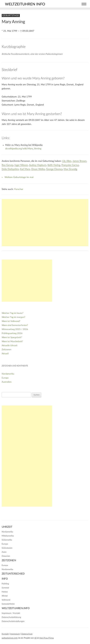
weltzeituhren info (25, 4)
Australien (7, 382)
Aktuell (5, 354)
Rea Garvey (7, 165)
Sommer (5, 588)
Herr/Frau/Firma (47, 638)
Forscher (19, 189)
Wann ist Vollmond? (11, 321)
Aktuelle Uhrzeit (10, 346)
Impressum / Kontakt (11, 613)
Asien (4, 552)
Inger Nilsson (21, 165)
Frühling (5, 584)
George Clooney (54, 169)
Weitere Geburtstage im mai (19, 177)
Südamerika (7, 540)
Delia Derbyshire (10, 169)
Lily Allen (67, 161)
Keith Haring (54, 165)
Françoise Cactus (70, 165)
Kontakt (5, 634)
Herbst (5, 592)
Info (5, 579)
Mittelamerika (8, 536)
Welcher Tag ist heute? (13, 313)
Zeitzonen (6, 350)
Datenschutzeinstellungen (13, 621)
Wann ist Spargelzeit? (12, 338)
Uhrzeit (7, 527)
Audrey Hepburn (38, 165)
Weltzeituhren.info (16, 608)
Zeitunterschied (13, 574)
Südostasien (7, 548)
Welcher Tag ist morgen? (13, 317)
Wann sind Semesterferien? (15, 325)
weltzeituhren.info (10, 638)
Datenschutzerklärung (11, 617)
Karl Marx (25, 169)
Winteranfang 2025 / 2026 (15, 329)
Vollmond (6, 600)
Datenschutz (27, 634)
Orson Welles (38, 169)
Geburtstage (11, 16)
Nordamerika (8, 374)
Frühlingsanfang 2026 (12, 333)
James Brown (80, 161)
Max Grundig (70, 169)
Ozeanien (6, 556)
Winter (5, 596)
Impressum (15, 634)
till (36, 638)
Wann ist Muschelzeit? (12, 342)
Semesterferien (8, 604)
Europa (5, 378)
